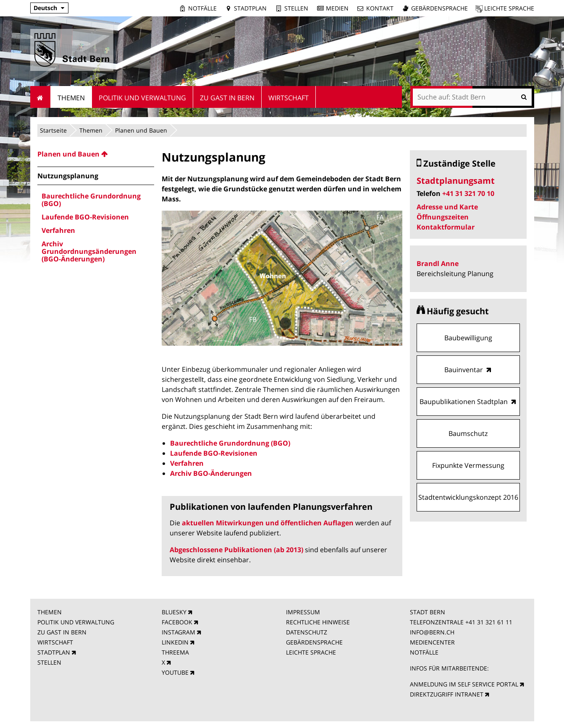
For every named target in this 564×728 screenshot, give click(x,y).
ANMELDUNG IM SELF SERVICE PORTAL (464, 684)
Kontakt (380, 8)
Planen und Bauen (141, 130)
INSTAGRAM (178, 632)
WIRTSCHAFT (55, 642)
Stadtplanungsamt (456, 181)
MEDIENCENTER (432, 642)
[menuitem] (96, 154)
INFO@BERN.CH (432, 632)
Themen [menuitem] (71, 98)
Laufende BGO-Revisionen (214, 453)
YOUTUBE (175, 672)
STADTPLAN (54, 652)
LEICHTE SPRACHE (311, 652)
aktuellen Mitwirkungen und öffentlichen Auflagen (268, 523)
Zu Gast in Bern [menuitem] (227, 98)
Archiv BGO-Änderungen (211, 473)
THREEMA (175, 652)
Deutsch (45, 8)
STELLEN (49, 662)
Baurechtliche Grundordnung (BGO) (230, 443)
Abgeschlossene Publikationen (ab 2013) (236, 550)
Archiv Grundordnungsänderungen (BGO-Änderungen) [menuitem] (89, 251)
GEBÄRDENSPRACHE (314, 642)
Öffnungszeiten (443, 217)
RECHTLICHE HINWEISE (318, 622)
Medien (337, 8)
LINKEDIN (175, 642)
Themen (91, 130)
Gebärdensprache (439, 8)
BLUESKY (174, 612)
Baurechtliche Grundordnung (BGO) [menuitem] (91, 200)
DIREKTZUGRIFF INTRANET (447, 694)
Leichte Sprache (509, 8)
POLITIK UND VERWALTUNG (76, 622)
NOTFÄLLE (424, 652)
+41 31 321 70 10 (468, 193)
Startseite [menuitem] (41, 97)
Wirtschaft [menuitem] (289, 98)
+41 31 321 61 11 (489, 622)
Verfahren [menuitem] (58, 230)
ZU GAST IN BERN (62, 632)
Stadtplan (250, 8)
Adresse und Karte (447, 207)
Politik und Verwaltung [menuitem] (142, 98)
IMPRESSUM (303, 612)
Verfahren (187, 463)
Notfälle (202, 8)
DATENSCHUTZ (307, 632)
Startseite (53, 130)
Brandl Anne (438, 264)
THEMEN (50, 612)
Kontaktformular (446, 227)
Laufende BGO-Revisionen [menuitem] (85, 217)
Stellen (296, 8)
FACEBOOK (177, 622)
